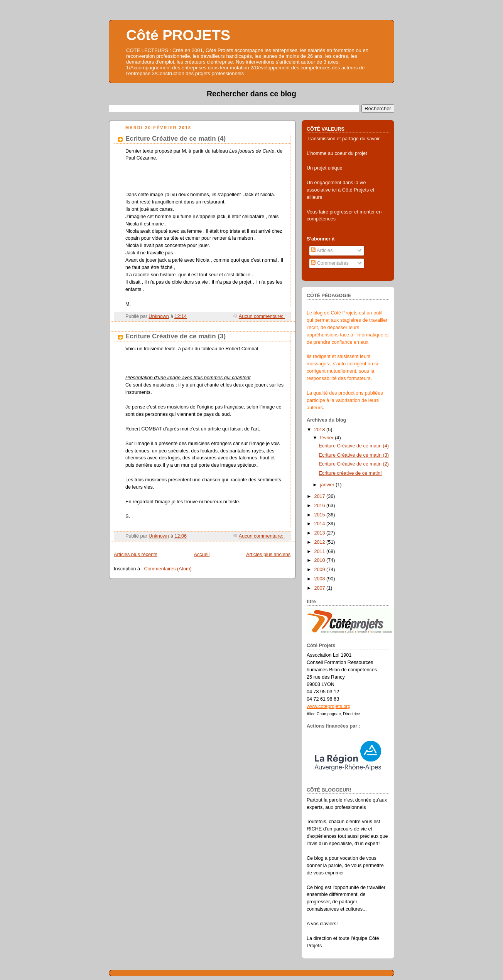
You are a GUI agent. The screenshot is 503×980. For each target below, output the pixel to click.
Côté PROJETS (178, 35)
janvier (328, 485)
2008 (321, 579)
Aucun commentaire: (262, 316)
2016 (321, 506)
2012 (321, 542)
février (328, 438)
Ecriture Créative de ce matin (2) (354, 464)
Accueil (202, 555)
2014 (321, 524)
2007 (321, 588)
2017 (321, 496)
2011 (321, 551)
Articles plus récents (136, 555)
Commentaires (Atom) (168, 569)
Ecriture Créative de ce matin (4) (176, 139)
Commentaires (330, 263)
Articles (322, 250)
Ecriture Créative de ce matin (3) (176, 336)
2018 (321, 430)
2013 (321, 533)
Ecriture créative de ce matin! (350, 473)
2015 (321, 515)
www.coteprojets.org (329, 706)
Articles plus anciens (268, 555)
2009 (321, 570)
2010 (321, 560)
